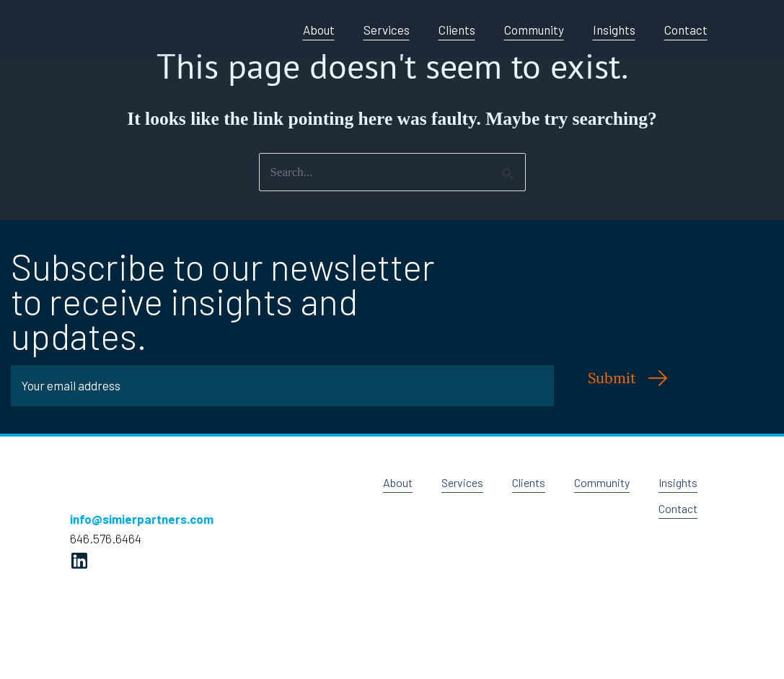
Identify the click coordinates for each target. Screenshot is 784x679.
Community (534, 30)
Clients (457, 30)
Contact (686, 30)
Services (387, 30)
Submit (612, 378)
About (319, 30)
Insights (614, 30)
